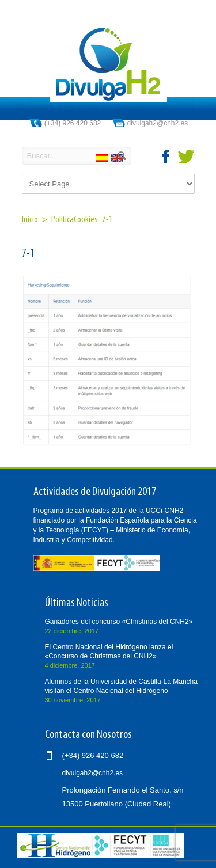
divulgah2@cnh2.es (158, 123)
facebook (166, 157)
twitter (186, 157)
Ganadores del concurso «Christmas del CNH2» (119, 622)
